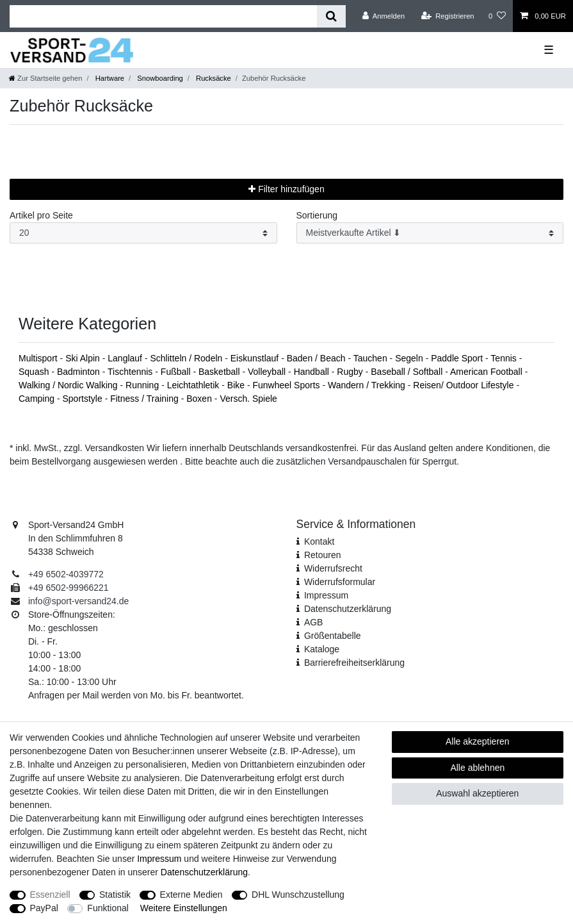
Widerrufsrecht (333, 568)
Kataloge (322, 649)
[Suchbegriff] (163, 16)
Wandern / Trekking (368, 385)
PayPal (44, 908)
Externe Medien (191, 895)
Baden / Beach (318, 358)
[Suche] (331, 16)
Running (143, 385)
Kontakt (319, 541)
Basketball (220, 372)
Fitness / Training (146, 399)
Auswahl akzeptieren (477, 793)
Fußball (177, 372)
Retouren (323, 555)
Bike (237, 385)
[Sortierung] (430, 233)
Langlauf (126, 358)
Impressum (326, 595)
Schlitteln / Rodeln (187, 358)
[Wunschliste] (497, 16)
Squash (35, 372)
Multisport (39, 358)
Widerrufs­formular (340, 582)
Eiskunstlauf (256, 358)
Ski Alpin (84, 358)
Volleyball (268, 372)
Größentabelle (333, 636)
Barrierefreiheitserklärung (354, 663)
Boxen (200, 399)
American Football (488, 372)
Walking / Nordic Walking (69, 385)
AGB (314, 622)
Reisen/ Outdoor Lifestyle (464, 385)
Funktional (108, 908)
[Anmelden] (384, 16)
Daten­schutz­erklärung (348, 609)
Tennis (504, 358)
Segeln (410, 358)
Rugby (351, 372)
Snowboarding (159, 78)
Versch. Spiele (248, 399)
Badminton (80, 372)
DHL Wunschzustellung (298, 895)
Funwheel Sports (287, 385)
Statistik (115, 895)
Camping (38, 399)
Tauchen (372, 358)
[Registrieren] (447, 16)
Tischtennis (131, 372)
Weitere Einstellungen (184, 908)
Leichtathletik (195, 385)
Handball (313, 372)
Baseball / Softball (408, 372)
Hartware (109, 78)
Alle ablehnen (477, 768)
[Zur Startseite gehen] (45, 78)
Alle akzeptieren (478, 741)
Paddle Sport (458, 358)
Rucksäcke (213, 78)
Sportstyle (83, 399)
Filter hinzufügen (286, 189)
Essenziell (50, 895)
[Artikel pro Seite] (143, 233)
